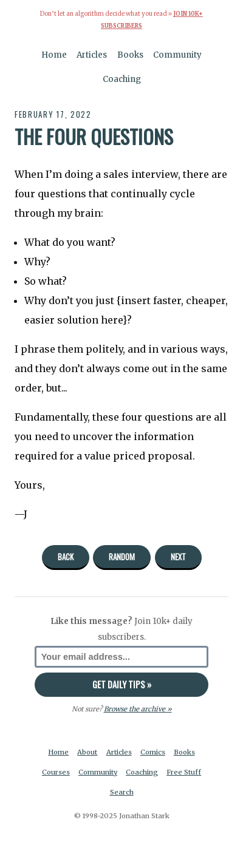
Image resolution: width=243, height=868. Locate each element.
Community (177, 55)
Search (122, 792)
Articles (92, 55)
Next (178, 557)
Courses (56, 772)
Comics (153, 752)
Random (122, 557)
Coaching (122, 79)
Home (54, 55)
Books (130, 55)
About (87, 752)
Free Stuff (184, 772)
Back (66, 557)
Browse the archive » (138, 709)
